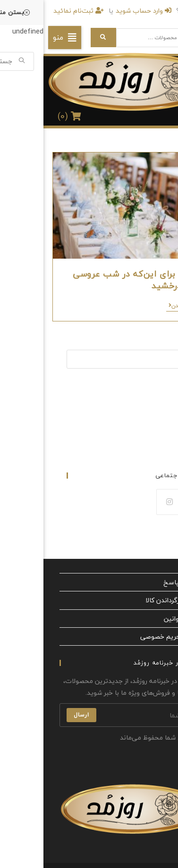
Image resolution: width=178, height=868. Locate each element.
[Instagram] (126, 502)
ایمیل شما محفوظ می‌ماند (117, 737)
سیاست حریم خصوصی (129, 636)
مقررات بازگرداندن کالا (132, 600)
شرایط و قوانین (141, 619)
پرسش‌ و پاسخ (141, 582)
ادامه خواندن (142, 307)
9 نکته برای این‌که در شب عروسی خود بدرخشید (94, 280)
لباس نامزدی (153, 415)
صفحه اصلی (154, 393)
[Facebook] (155, 502)
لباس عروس (153, 404)
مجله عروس (154, 437)
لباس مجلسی (152, 426)
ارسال (38, 715)
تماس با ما (156, 448)
